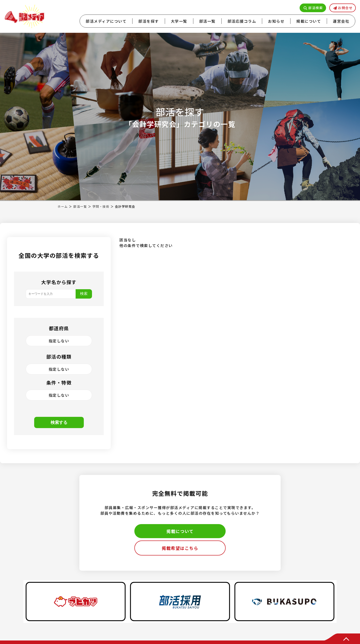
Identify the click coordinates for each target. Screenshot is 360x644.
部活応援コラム (242, 21)
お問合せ (345, 8)
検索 (84, 294)
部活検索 (316, 8)
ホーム (63, 206)
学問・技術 (101, 206)
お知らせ (276, 21)
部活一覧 (207, 21)
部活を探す (149, 21)
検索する (59, 422)
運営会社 (341, 21)
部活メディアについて (106, 21)
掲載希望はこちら (180, 548)
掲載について (309, 21)
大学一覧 (179, 21)
